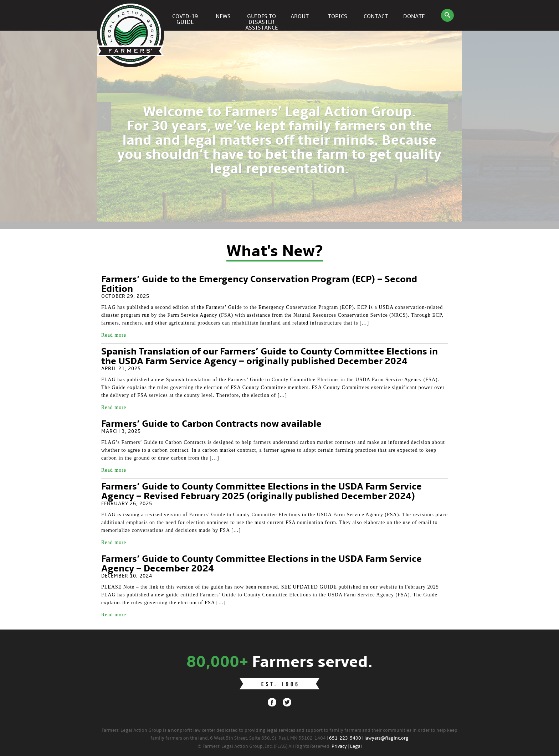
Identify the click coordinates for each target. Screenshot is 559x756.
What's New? (275, 252)
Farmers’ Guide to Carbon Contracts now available (211, 424)
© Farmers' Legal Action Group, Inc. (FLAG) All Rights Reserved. (264, 747)
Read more (114, 335)
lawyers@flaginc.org (386, 738)
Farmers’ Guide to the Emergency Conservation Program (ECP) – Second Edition (259, 284)
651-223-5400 (345, 738)
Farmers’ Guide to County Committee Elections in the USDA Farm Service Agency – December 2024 (261, 564)
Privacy (339, 747)
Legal (356, 747)
